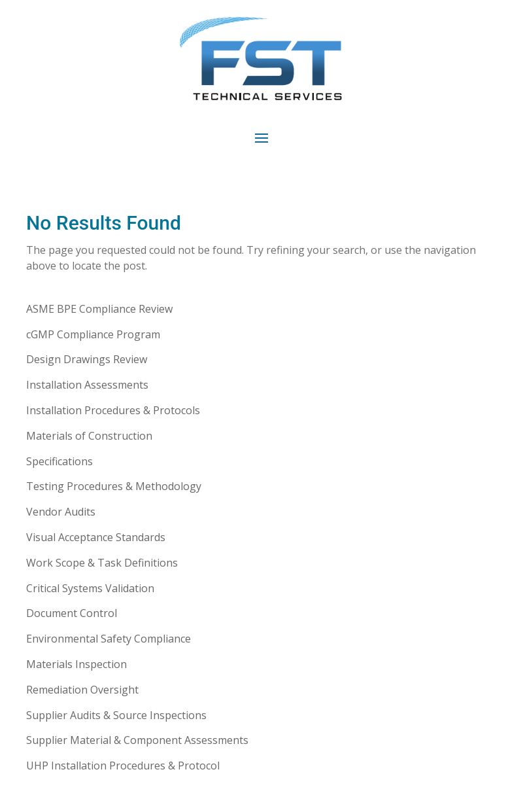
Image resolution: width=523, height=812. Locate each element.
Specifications (59, 461)
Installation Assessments (87, 385)
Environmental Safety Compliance (109, 639)
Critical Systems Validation (90, 588)
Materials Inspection (76, 664)
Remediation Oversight (82, 690)
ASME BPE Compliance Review (99, 309)
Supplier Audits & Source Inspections (116, 715)
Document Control (72, 613)
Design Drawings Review (87, 359)
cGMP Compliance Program (93, 334)
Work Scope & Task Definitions (102, 563)
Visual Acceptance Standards (96, 537)
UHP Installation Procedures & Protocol (123, 766)
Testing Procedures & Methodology (114, 486)
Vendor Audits (61, 512)
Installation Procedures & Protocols (113, 410)
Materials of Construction (89, 436)
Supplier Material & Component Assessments (137, 740)
